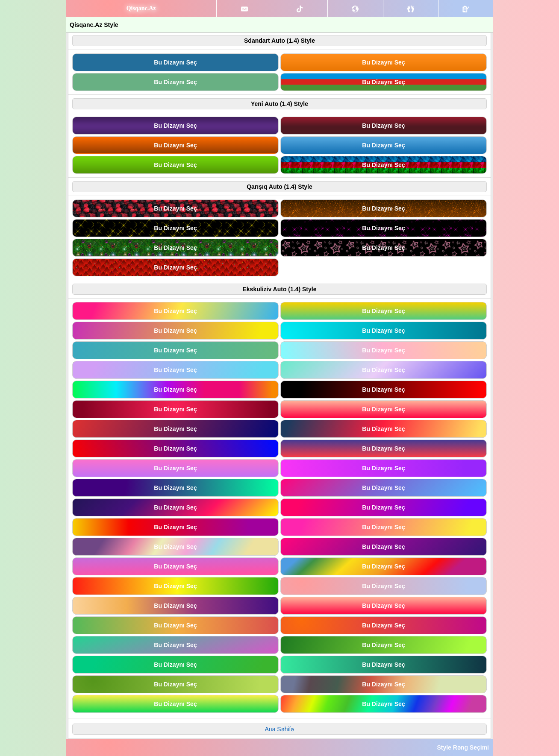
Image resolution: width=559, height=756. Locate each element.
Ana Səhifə (280, 729)
